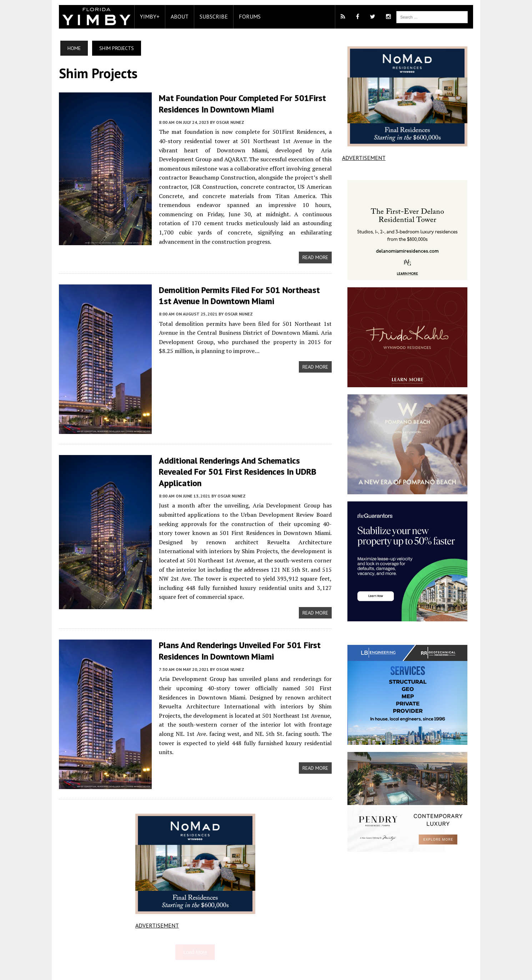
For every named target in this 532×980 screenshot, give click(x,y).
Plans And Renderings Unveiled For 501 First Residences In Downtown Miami (236, 631)
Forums (246, 16)
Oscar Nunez (227, 122)
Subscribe (210, 16)
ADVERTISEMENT (156, 906)
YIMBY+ (146, 16)
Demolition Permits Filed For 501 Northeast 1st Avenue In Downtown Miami (243, 286)
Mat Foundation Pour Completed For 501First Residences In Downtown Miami (239, 103)
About (176, 16)
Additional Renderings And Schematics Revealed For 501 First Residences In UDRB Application (244, 456)
